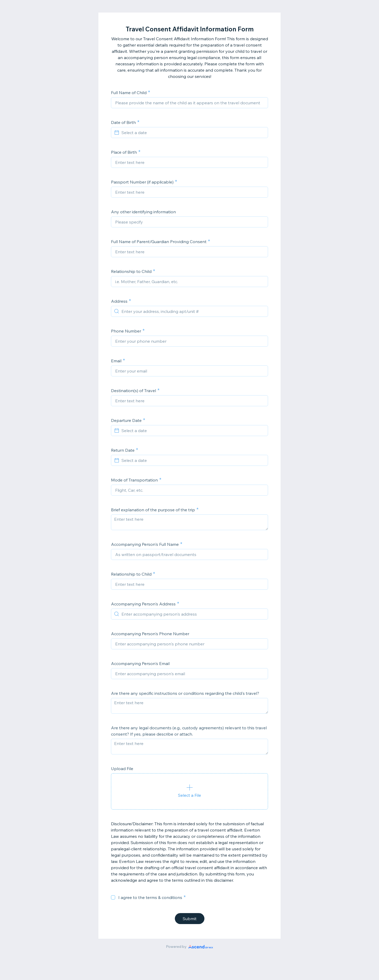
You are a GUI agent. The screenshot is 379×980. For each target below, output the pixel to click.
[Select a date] (193, 133)
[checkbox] (113, 897)
